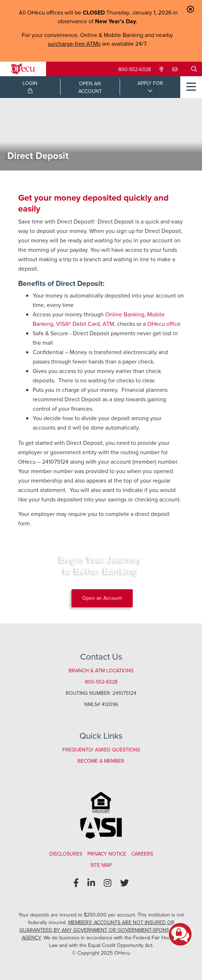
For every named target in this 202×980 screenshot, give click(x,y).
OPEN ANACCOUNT (90, 87)
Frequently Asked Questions (101, 750)
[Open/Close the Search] (194, 69)
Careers (142, 854)
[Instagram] (108, 883)
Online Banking (125, 314)
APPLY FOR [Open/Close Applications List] (150, 83)
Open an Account (102, 598)
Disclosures (66, 854)
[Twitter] (124, 883)
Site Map (101, 865)
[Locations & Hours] (162, 69)
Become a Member (101, 761)
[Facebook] (76, 883)
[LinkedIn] (91, 883)
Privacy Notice (107, 854)
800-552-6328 (135, 69)
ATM (108, 324)
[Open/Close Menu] (191, 87)
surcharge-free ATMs (74, 44)
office (173, 324)
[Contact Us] (176, 69)
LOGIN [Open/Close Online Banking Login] (30, 86)
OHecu (156, 324)
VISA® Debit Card (78, 324)
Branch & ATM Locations (101, 671)
